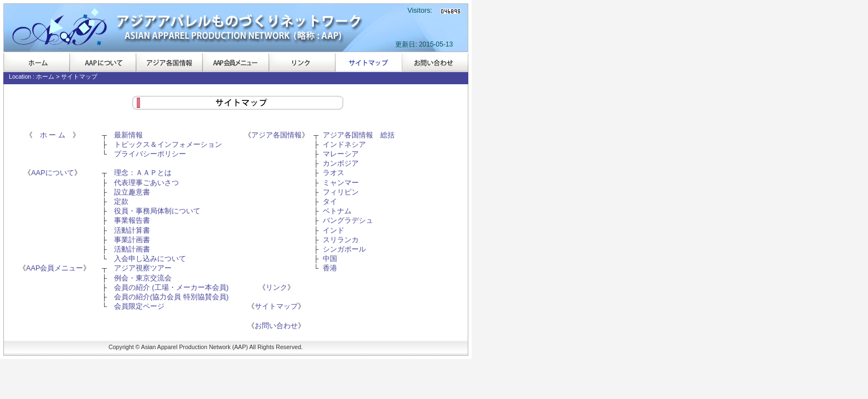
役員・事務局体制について (157, 211)
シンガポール (344, 249)
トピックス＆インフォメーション (168, 145)
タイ (330, 202)
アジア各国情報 (169, 62)
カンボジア (341, 163)
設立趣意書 (132, 192)
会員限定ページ (139, 306)
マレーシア (341, 154)
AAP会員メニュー (236, 62)
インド (334, 231)
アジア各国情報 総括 (359, 135)
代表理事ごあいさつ (146, 183)
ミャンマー (341, 183)
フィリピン (341, 192)
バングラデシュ (348, 221)
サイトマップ (369, 62)
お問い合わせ (435, 62)
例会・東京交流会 (143, 278)
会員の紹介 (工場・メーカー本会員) (171, 288)
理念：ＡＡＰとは (143, 173)
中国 (330, 259)
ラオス (334, 173)
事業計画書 (132, 240)
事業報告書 (132, 221)
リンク (302, 62)
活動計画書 (132, 249)
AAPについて (103, 62)
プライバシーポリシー (150, 154)
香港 (330, 268)
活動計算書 (132, 231)
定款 (121, 202)
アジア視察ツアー (143, 268)
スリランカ (341, 240)
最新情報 (128, 135)
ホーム (37, 62)
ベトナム (337, 211)
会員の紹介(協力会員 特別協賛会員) (171, 297)
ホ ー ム (53, 135)
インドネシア (344, 145)
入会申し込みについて (150, 259)
